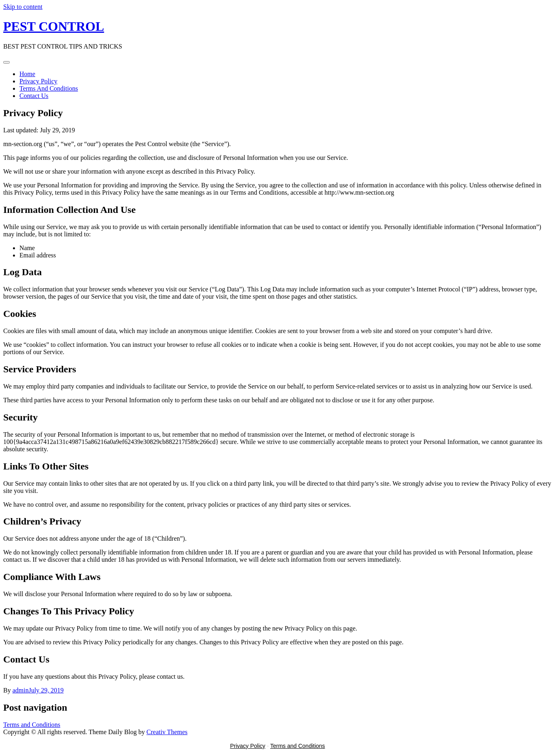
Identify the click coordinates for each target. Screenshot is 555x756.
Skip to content (23, 7)
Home (27, 74)
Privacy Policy (38, 81)
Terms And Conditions (49, 88)
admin (21, 690)
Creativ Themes (167, 732)
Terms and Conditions (32, 725)
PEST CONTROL (54, 26)
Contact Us (34, 96)
